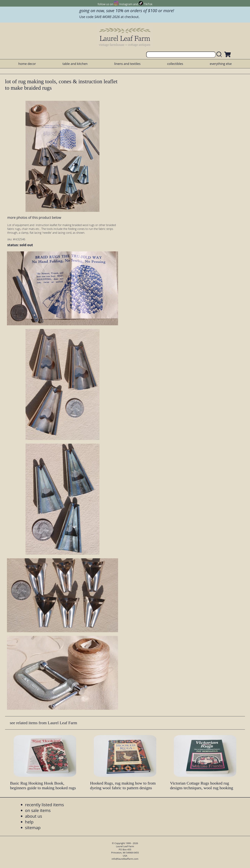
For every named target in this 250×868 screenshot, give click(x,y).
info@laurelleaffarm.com (125, 859)
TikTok (148, 4)
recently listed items (44, 805)
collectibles (175, 64)
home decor (27, 64)
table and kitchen (75, 64)
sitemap (33, 827)
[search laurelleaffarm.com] (220, 55)
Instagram (126, 4)
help (29, 822)
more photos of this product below (34, 217)
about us (34, 816)
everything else (221, 64)
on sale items (38, 810)
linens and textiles (127, 64)
